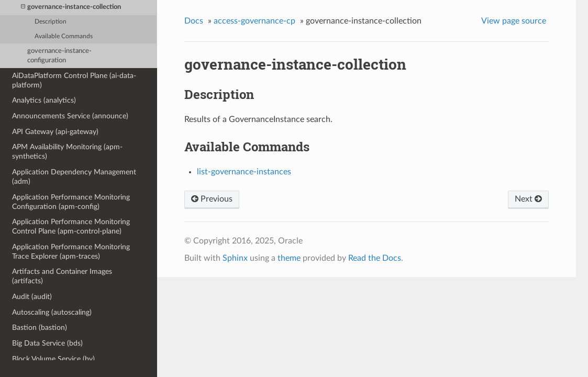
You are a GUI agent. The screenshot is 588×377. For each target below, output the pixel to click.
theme (289, 258)
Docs (194, 21)
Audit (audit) (32, 297)
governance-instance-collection (71, 7)
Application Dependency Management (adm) (74, 177)
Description (51, 22)
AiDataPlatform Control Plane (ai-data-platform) (74, 80)
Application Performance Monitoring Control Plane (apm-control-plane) (71, 226)
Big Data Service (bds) (47, 343)
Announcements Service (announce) (70, 116)
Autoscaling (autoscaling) (52, 312)
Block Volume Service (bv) (53, 359)
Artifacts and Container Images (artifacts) (62, 276)
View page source (514, 21)
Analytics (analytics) (44, 100)
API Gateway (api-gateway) (55, 132)
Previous (212, 199)
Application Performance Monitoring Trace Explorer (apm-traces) (71, 252)
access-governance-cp (254, 21)
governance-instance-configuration (59, 56)
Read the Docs (375, 258)
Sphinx (235, 258)
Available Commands (64, 36)
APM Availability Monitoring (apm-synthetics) (67, 152)
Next (528, 199)
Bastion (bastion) (40, 328)
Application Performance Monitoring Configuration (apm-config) (71, 202)
